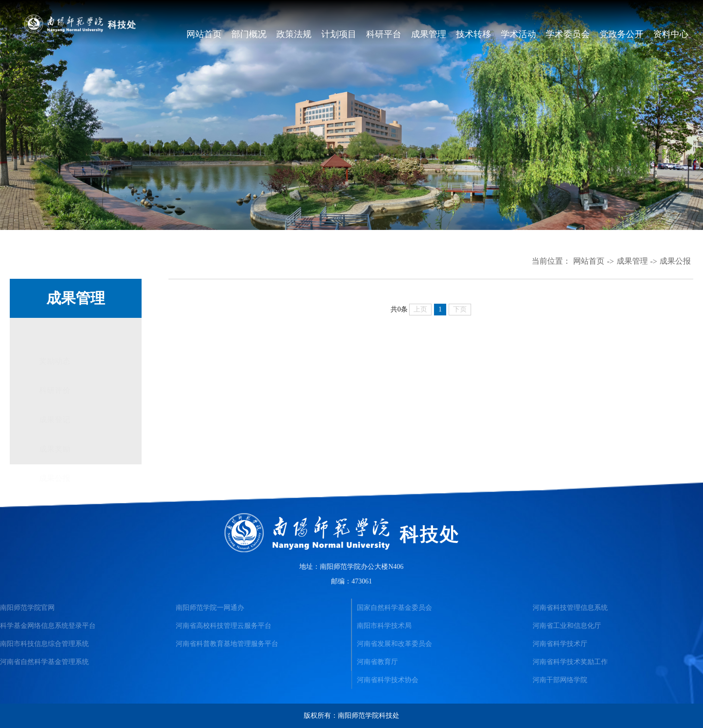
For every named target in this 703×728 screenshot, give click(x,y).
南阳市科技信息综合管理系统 (44, 644)
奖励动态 (55, 332)
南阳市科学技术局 (384, 626)
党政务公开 (621, 34)
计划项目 (339, 34)
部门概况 (249, 34)
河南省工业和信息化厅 (567, 626)
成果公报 (675, 261)
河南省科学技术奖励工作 (570, 662)
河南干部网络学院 (560, 680)
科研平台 (384, 34)
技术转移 (474, 34)
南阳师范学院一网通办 (210, 608)
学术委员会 (568, 34)
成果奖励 (55, 420)
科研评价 (55, 362)
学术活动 (518, 34)
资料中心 (671, 34)
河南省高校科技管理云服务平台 (224, 626)
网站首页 (204, 34)
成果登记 (55, 391)
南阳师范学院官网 (27, 608)
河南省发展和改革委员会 (394, 644)
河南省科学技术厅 (560, 644)
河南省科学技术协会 (388, 680)
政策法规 (294, 34)
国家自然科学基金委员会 (394, 608)
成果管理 (429, 34)
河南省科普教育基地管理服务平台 (227, 644)
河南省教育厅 (377, 662)
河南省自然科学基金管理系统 (44, 662)
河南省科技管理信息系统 (570, 608)
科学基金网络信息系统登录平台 (48, 626)
